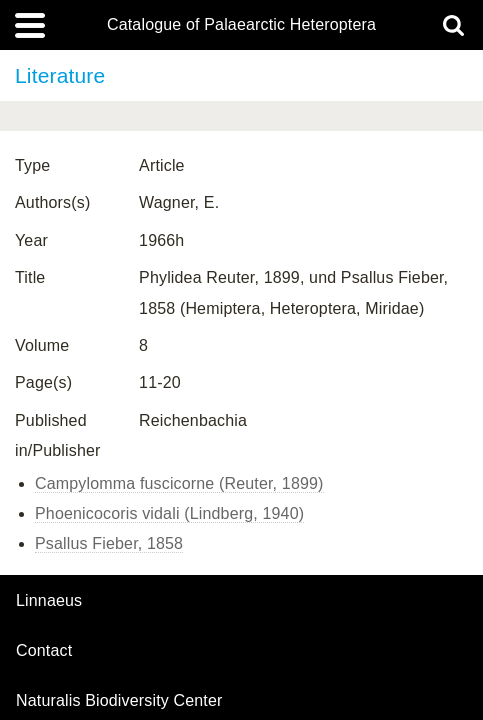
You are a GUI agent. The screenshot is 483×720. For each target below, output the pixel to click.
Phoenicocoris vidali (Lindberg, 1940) (169, 513)
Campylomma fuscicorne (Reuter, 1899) (179, 483)
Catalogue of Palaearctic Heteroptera (241, 25)
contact (44, 650)
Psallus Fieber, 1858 (109, 543)
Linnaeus (49, 601)
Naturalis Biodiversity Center (119, 701)
